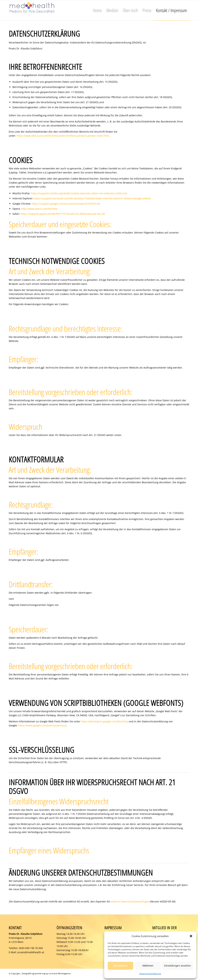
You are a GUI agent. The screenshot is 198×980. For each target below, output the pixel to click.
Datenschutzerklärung (150, 974)
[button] (191, 936)
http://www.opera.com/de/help (39, 209)
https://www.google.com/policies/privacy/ (42, 725)
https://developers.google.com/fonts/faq (104, 721)
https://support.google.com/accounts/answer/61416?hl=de (66, 204)
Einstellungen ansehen (178, 966)
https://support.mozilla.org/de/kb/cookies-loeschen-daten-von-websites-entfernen (79, 193)
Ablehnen (148, 966)
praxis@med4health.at (31, 952)
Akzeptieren (120, 966)
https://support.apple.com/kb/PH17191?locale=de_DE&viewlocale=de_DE (63, 214)
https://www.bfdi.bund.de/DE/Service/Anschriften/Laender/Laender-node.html (63, 136)
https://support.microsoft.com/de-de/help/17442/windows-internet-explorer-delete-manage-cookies (92, 198)
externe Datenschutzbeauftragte (130, 901)
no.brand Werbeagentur (60, 973)
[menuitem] (97, 10)
